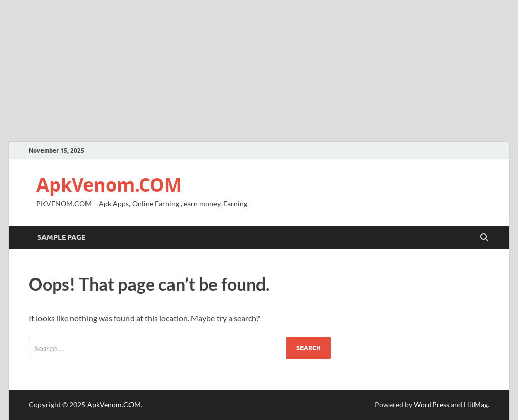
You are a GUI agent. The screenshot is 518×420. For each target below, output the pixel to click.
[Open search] (484, 238)
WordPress (431, 405)
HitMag (476, 405)
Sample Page (61, 237)
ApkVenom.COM (109, 185)
